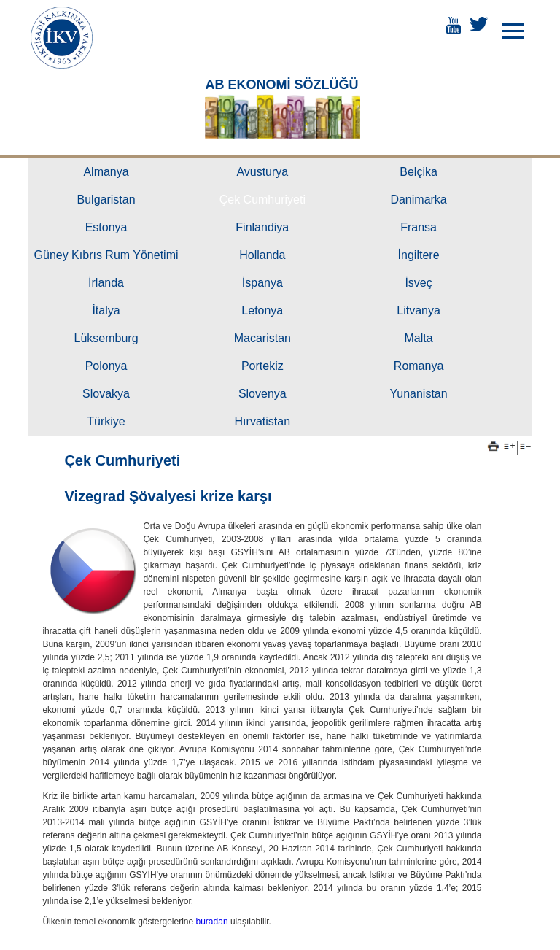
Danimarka (418, 200)
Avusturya (262, 172)
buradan (213, 922)
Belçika (419, 172)
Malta (419, 338)
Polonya (106, 366)
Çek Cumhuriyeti (262, 200)
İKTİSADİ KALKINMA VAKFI (62, 38)
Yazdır (493, 447)
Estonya (106, 227)
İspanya (262, 283)
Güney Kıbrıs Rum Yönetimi (106, 255)
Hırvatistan (262, 421)
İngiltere (419, 255)
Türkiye (106, 421)
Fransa (419, 227)
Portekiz (262, 366)
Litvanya (419, 310)
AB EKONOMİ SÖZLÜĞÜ (281, 85)
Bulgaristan (106, 200)
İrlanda (106, 283)
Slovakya (106, 394)
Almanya (106, 172)
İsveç (418, 283)
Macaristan (262, 338)
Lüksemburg (106, 338)
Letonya (262, 310)
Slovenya (262, 394)
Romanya (419, 366)
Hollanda (262, 255)
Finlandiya (262, 227)
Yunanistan (418, 394)
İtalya (106, 310)
